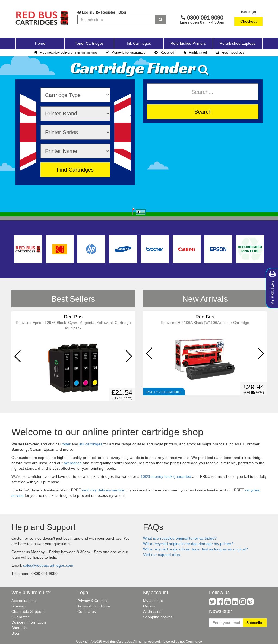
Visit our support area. (162, 555)
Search (203, 112)
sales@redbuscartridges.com (48, 565)
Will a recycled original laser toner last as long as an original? (195, 549)
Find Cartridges (75, 170)
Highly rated (195, 52)
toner (66, 444)
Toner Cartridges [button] (89, 43)
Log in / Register (96, 12)
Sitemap (18, 606)
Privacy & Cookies (93, 601)
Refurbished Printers (188, 43)
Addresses (152, 611)
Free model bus (230, 52)
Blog (122, 12)
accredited (73, 463)
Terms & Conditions (94, 606)
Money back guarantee (126, 52)
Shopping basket (157, 617)
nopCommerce (191, 641)
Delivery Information (29, 622)
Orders (149, 606)
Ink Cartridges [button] (139, 43)
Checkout (248, 21)
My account (153, 601)
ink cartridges (91, 444)
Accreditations (23, 601)
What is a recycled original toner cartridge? (180, 538)
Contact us (87, 611)
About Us (19, 628)
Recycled (164, 52)
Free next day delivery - (65, 52)
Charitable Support (28, 611)
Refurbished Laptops (238, 43)
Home (40, 43)
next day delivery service (103, 490)
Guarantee (21, 617)
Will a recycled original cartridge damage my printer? (188, 544)
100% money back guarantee (166, 476)
